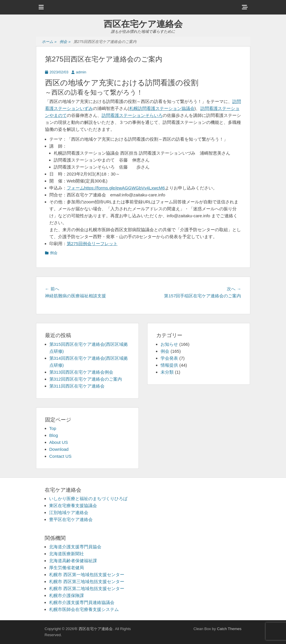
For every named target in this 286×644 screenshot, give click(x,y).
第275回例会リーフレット (92, 244)
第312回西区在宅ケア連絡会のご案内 (86, 379)
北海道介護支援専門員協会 (75, 547)
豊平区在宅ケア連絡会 (71, 519)
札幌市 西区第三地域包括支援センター (87, 581)
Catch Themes (229, 629)
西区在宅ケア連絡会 (143, 24)
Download (59, 449)
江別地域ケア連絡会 (69, 512)
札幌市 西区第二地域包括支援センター (87, 588)
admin (81, 72)
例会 (65, 42)
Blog (54, 435)
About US (59, 442)
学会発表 (169, 358)
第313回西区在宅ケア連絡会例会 (81, 372)
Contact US (61, 456)
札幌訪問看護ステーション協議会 (162, 108)
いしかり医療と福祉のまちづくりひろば (88, 499)
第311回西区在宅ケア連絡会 (77, 386)
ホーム (49, 42)
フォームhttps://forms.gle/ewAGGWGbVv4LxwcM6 (116, 188)
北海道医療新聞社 (66, 554)
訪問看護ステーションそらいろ (132, 115)
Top (53, 428)
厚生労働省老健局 (66, 568)
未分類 (167, 372)
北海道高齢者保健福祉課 (73, 561)
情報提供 (169, 365)
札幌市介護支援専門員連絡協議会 (82, 602)
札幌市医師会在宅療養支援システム (84, 609)
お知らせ (169, 344)
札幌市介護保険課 (66, 595)
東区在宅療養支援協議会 (73, 505)
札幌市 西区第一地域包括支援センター (87, 575)
